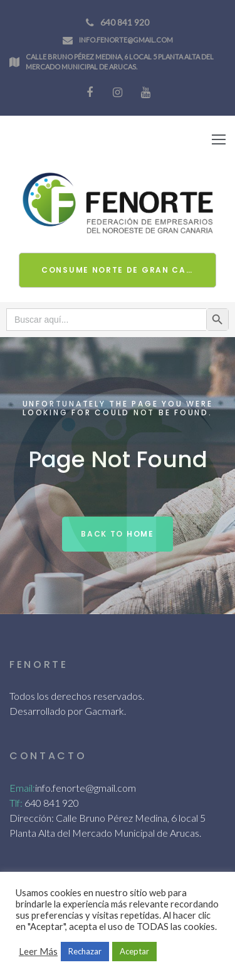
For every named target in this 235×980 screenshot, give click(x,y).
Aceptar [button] (134, 951)
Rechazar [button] (85, 951)
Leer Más (38, 952)
